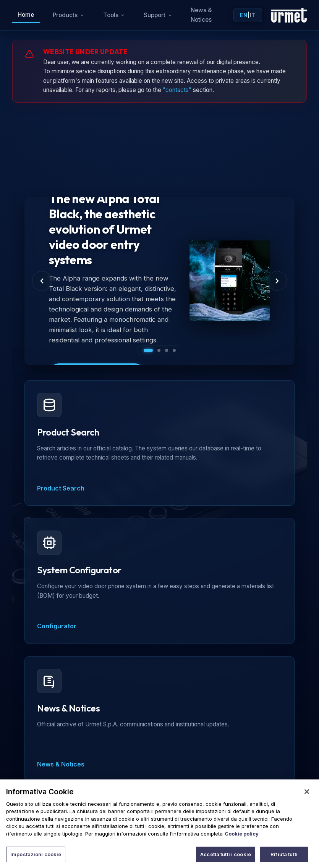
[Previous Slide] (42, 281)
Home (26, 15)
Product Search (61, 488)
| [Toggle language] (248, 15)
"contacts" (177, 90)
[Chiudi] (307, 799)
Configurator (57, 626)
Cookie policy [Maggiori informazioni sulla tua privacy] (242, 841)
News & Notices (201, 15)
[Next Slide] (277, 281)
